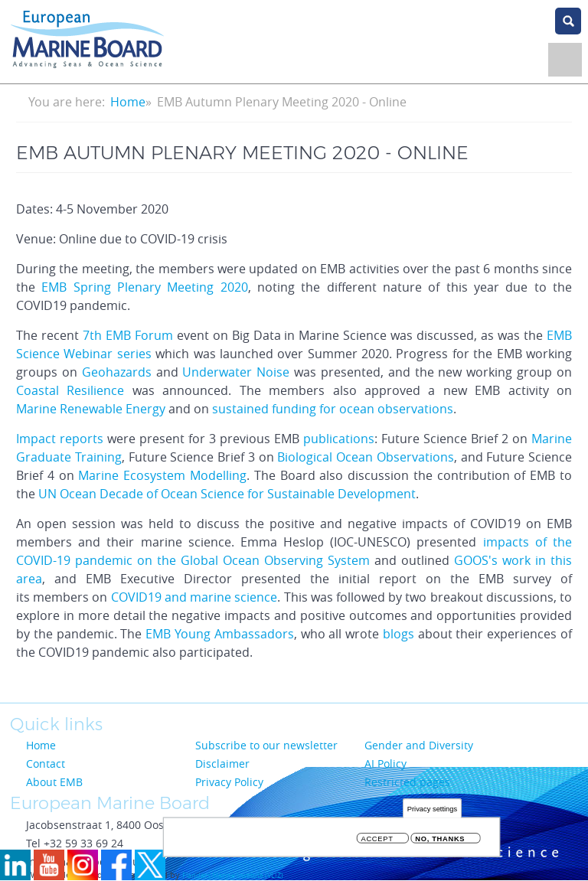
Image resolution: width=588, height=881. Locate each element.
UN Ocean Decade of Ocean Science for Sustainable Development (227, 494)
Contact (46, 764)
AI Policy (385, 764)
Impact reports (60, 439)
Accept (377, 842)
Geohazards (117, 372)
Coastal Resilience (70, 390)
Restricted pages (407, 782)
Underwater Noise (238, 372)
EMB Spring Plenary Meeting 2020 (144, 287)
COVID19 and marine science (194, 597)
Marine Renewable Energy (91, 409)
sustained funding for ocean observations (333, 409)
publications (339, 439)
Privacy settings (432, 812)
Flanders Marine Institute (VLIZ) (233, 876)
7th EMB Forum (128, 335)
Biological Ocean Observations (366, 457)
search (568, 21)
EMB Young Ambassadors (220, 634)
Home (128, 102)
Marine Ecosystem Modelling (162, 475)
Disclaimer (222, 764)
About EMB (54, 782)
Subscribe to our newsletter (266, 745)
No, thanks (440, 842)
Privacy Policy (229, 782)
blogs (399, 634)
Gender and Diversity (419, 745)
